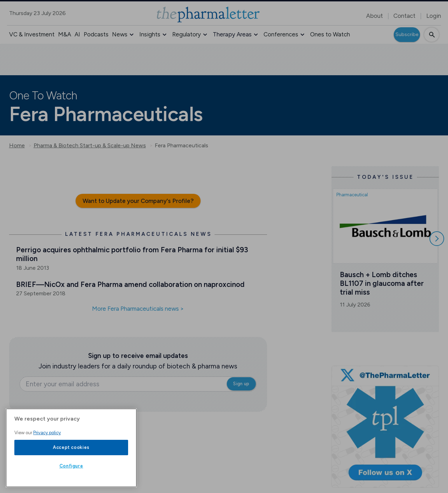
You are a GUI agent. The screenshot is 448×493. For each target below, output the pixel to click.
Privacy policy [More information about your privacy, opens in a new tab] (47, 433)
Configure (71, 466)
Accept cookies (71, 447)
